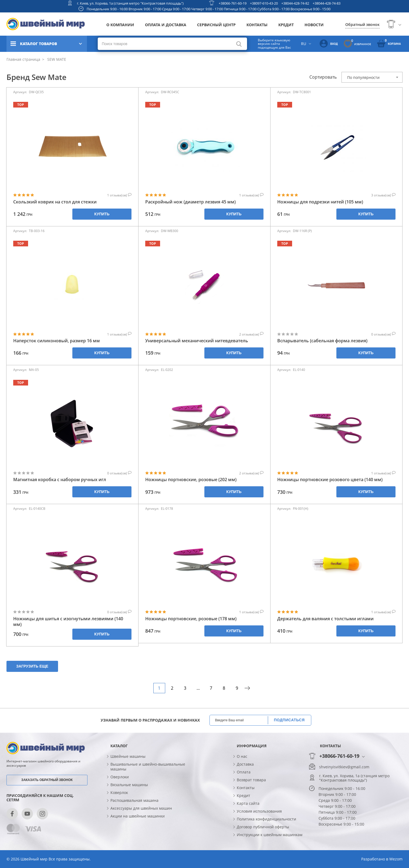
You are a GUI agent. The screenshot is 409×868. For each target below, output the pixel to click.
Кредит (286, 25)
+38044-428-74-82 (295, 3)
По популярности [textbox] (363, 77)
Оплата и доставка (166, 25)
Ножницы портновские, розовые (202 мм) (191, 480)
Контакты (257, 25)
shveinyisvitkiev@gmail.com (344, 767)
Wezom (396, 859)
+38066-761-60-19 (233, 3)
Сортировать (323, 77)
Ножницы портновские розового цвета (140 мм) (330, 480)
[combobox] (372, 77)
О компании (120, 25)
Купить (102, 214)
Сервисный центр (216, 25)
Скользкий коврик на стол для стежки (55, 202)
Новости (314, 25)
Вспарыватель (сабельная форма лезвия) (322, 341)
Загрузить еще (32, 666)
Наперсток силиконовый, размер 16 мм (57, 341)
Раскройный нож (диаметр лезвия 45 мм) (190, 202)
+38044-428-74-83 (327, 3)
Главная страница (23, 59)
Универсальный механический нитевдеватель (197, 341)
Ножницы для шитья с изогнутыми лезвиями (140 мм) (68, 622)
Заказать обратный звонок (47, 780)
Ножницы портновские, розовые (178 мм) (191, 619)
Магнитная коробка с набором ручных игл (60, 480)
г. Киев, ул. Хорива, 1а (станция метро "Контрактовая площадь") (130, 3)
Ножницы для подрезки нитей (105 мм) (320, 202)
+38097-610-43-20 (264, 3)
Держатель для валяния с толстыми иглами (325, 619)
